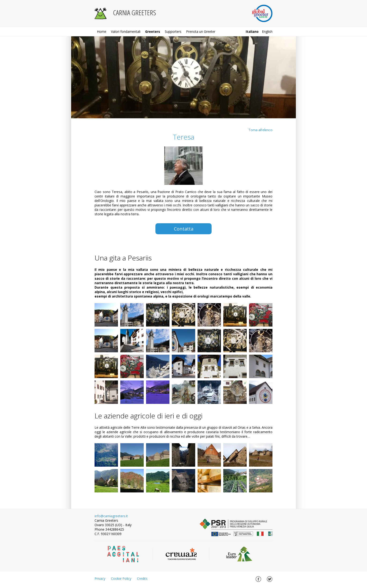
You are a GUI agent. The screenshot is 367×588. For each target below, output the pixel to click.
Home (102, 32)
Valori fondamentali (126, 32)
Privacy (100, 579)
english (267, 32)
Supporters (173, 32)
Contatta (184, 229)
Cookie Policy (121, 579)
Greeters (153, 32)
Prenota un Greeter (201, 32)
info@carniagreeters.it (111, 516)
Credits (142, 579)
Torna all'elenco (260, 130)
